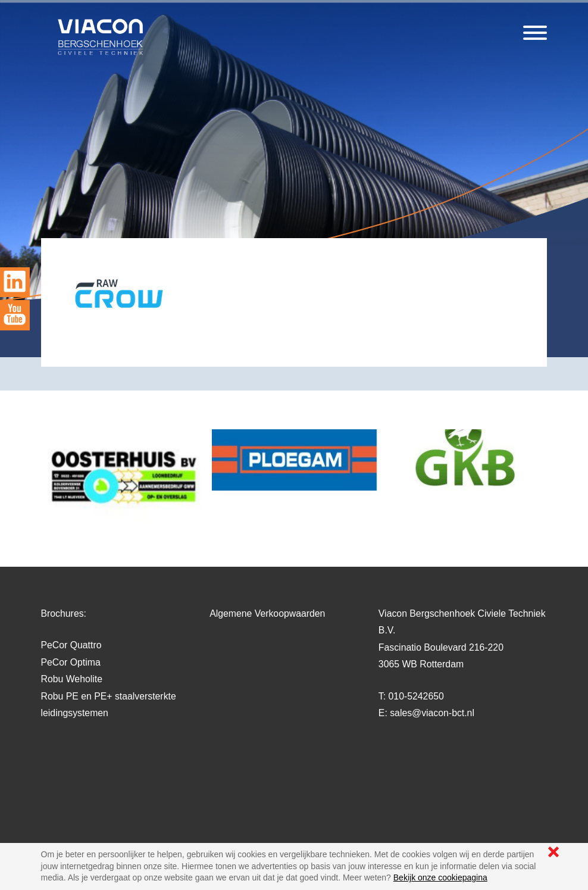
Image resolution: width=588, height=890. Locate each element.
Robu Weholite (72, 679)
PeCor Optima (71, 662)
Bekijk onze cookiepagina (440, 877)
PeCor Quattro (71, 645)
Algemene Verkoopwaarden (267, 613)
